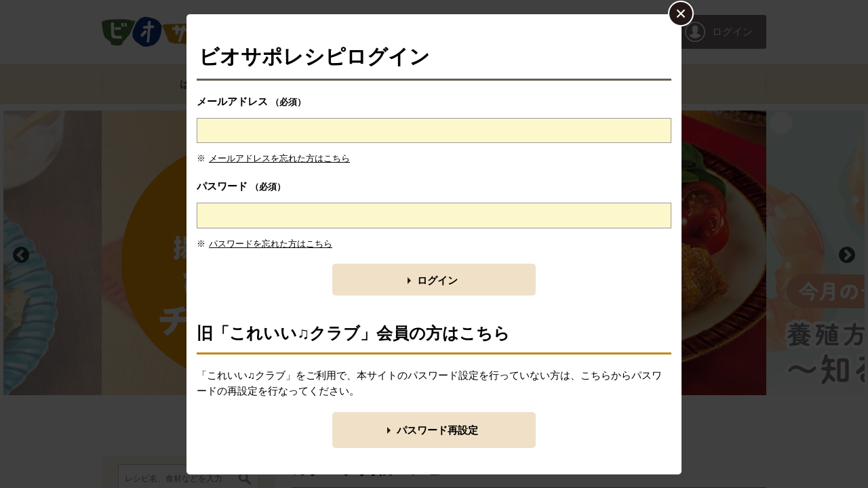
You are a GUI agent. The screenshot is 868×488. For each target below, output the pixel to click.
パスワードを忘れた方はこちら (271, 244)
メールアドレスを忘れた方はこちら (279, 158)
